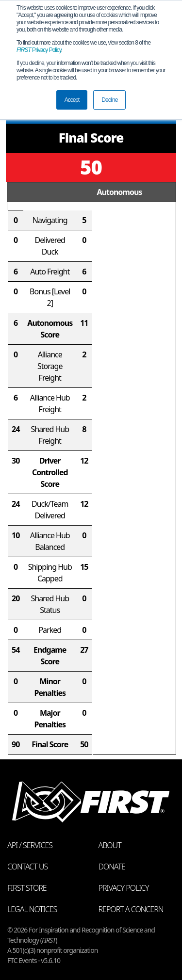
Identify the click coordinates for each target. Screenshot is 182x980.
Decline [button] (109, 100)
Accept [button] (72, 100)
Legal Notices (32, 909)
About (110, 845)
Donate (112, 867)
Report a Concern (131, 909)
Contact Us (27, 867)
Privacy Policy (39, 50)
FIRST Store (27, 888)
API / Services (30, 845)
